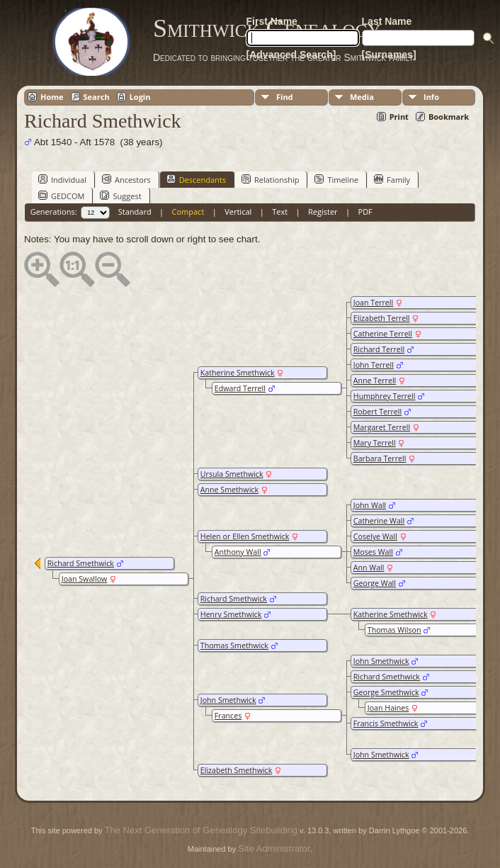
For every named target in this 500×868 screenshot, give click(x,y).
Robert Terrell (377, 412)
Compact (188, 212)
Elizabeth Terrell (382, 318)
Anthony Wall (238, 552)
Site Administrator (274, 849)
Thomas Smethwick (234, 646)
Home (52, 97)
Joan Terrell (373, 303)
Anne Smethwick (229, 490)
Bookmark (449, 117)
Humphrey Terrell (385, 396)
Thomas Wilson (394, 630)
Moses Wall (373, 552)
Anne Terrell (375, 381)
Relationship (270, 179)
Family (392, 179)
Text (280, 212)
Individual (62, 179)
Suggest (120, 196)
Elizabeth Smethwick (237, 770)
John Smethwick (381, 661)
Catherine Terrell (383, 334)
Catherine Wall (379, 521)
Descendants (196, 179)
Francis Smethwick (386, 723)
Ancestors (126, 179)
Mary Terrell (375, 443)
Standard (135, 212)
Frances (228, 716)
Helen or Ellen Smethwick (245, 536)
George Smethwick (386, 692)
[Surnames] (389, 55)
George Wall (375, 583)
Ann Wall (369, 568)
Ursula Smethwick (232, 474)
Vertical (238, 212)
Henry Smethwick (231, 614)
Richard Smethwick (234, 599)
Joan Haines (388, 708)
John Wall (370, 505)
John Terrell (374, 365)
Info (431, 97)
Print (399, 117)
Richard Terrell (379, 349)
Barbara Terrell (380, 458)
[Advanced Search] (291, 55)
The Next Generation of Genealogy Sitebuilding (201, 830)
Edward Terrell (240, 388)
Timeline (336, 179)
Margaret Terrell (382, 427)
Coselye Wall (375, 536)
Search (97, 97)
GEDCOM (61, 196)
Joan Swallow (85, 579)
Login (140, 97)
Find (285, 97)
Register (323, 212)
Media (362, 97)
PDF (365, 212)
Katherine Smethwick (238, 373)
